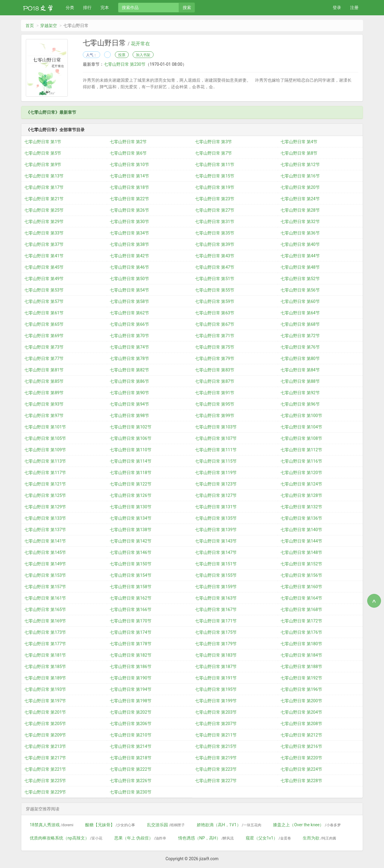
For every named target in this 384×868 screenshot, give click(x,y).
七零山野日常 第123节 (216, 484)
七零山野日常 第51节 (215, 279)
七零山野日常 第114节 (131, 461)
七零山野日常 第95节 (215, 404)
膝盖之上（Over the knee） (307, 825)
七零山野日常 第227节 (216, 781)
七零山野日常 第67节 (215, 324)
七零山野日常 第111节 (216, 450)
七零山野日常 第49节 (44, 279)
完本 (105, 8)
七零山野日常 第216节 (301, 746)
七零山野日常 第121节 (45, 484)
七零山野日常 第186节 (131, 667)
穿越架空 (49, 26)
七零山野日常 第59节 (215, 301)
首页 (30, 26)
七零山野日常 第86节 (129, 381)
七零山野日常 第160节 (301, 587)
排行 (87, 8)
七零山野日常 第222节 (131, 769)
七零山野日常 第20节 (300, 187)
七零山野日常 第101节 (45, 427)
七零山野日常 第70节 (129, 336)
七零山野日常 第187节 (216, 667)
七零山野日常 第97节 (44, 416)
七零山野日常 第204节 (301, 712)
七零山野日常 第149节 (45, 564)
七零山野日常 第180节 (301, 644)
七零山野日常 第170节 (131, 621)
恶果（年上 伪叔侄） (140, 838)
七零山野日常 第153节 (45, 575)
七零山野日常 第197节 (45, 701)
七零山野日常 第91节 (215, 393)
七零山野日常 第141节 (45, 541)
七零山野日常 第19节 (215, 187)
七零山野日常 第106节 (131, 438)
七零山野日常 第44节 (300, 256)
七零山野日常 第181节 (45, 655)
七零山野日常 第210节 (131, 735)
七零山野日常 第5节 (43, 153)
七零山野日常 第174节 (131, 632)
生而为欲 (319, 838)
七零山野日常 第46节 (129, 267)
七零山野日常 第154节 (131, 575)
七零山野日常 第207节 (216, 724)
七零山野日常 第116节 (301, 461)
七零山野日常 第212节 (301, 735)
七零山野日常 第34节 (129, 233)
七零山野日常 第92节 (300, 393)
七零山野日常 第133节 (45, 518)
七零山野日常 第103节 (216, 427)
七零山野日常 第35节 (215, 233)
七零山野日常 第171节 (216, 621)
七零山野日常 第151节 (216, 564)
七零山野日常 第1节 (43, 142)
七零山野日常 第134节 (131, 518)
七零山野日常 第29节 (44, 222)
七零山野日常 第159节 (216, 587)
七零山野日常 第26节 (129, 210)
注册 (354, 8)
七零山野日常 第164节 (301, 598)
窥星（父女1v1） (268, 838)
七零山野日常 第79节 (215, 358)
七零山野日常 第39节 (215, 244)
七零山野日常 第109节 (45, 450)
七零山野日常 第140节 (301, 530)
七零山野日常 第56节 (300, 290)
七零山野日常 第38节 (129, 244)
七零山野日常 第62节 (129, 313)
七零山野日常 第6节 (128, 153)
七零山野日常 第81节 (44, 370)
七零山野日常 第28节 (300, 210)
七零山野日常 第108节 (301, 438)
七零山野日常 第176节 (301, 632)
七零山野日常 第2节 (128, 142)
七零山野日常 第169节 (45, 621)
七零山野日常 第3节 (213, 142)
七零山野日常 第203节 (216, 712)
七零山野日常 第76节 (300, 347)
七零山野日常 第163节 (216, 598)
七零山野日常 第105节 (45, 438)
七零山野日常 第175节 (216, 632)
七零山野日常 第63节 (215, 313)
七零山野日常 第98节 (129, 416)
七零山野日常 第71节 (215, 336)
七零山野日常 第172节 (301, 621)
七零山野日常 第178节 (131, 644)
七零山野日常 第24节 (300, 199)
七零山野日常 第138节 (131, 530)
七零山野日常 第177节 (45, 644)
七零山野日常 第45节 (44, 267)
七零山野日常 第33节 (44, 233)
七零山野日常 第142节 (131, 541)
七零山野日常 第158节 (131, 587)
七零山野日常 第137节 (45, 530)
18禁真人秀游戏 (52, 825)
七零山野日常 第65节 (44, 324)
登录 (337, 8)
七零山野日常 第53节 (44, 290)
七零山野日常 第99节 (215, 416)
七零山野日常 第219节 (216, 758)
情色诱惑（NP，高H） (206, 838)
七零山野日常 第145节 (45, 552)
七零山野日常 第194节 (131, 689)
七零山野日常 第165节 (45, 609)
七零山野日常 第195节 (216, 689)
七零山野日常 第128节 (301, 495)
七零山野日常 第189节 (45, 678)
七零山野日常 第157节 (45, 587)
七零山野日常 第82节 (129, 370)
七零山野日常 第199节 (216, 701)
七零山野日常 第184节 (301, 655)
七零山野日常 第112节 (301, 450)
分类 (70, 8)
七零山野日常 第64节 (300, 313)
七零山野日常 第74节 (129, 347)
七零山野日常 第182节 (131, 655)
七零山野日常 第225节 (45, 781)
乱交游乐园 (166, 825)
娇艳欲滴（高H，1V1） (229, 825)
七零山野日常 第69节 (44, 336)
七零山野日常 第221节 (45, 769)
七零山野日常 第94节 (129, 404)
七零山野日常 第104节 (301, 427)
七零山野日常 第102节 (131, 427)
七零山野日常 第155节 (216, 575)
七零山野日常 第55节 (215, 290)
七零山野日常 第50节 (129, 279)
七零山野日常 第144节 (301, 541)
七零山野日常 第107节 (216, 438)
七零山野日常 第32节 (300, 222)
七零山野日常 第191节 (216, 678)
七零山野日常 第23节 (215, 199)
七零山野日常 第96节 (300, 404)
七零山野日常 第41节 (44, 256)
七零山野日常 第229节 (45, 792)
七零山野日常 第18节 (129, 187)
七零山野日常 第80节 (300, 358)
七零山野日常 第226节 (131, 781)
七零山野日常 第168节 (301, 609)
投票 (122, 55)
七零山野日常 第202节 (131, 712)
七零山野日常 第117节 (45, 473)
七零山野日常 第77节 (44, 358)
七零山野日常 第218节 (131, 758)
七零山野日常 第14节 (129, 176)
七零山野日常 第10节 (129, 165)
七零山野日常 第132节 (301, 507)
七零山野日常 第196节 (301, 689)
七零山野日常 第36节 (300, 233)
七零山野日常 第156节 (301, 575)
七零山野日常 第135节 (216, 518)
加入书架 (143, 55)
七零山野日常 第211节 (216, 735)
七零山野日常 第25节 (44, 210)
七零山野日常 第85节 (44, 381)
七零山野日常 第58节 (129, 301)
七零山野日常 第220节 (301, 758)
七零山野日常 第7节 (213, 153)
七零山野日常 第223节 (216, 769)
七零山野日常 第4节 (299, 142)
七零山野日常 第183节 (216, 655)
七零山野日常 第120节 (301, 473)
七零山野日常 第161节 (45, 598)
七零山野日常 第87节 (215, 381)
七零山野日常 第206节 (131, 724)
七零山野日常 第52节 (300, 279)
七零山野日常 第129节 (45, 507)
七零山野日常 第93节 (44, 404)
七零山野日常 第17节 (44, 187)
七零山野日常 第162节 (131, 598)
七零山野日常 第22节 (129, 199)
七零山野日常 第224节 (301, 769)
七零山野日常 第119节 (216, 473)
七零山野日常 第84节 (300, 370)
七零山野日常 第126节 (131, 495)
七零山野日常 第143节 (216, 541)
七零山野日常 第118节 (131, 473)
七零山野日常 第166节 (131, 609)
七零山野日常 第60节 (300, 301)
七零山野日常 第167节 (216, 609)
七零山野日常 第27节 (215, 210)
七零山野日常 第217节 (45, 758)
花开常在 (140, 44)
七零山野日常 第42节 (129, 256)
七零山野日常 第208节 (301, 724)
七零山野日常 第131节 (216, 507)
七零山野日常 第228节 (301, 781)
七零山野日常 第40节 (300, 244)
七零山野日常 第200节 (301, 701)
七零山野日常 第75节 (215, 347)
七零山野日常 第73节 (44, 347)
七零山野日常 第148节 (301, 552)
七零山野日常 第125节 (45, 495)
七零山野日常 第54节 (129, 290)
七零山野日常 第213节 (45, 746)
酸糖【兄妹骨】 (110, 825)
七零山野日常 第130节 (131, 507)
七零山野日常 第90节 (129, 393)
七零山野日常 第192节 (301, 678)
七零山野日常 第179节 (216, 644)
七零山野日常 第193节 (45, 689)
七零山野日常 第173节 (45, 632)
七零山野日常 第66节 (129, 324)
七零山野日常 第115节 (216, 461)
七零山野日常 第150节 (131, 564)
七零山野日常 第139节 (216, 530)
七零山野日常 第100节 (301, 416)
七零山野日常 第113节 (45, 461)
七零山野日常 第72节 (300, 336)
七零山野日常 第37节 (44, 244)
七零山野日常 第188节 (301, 667)
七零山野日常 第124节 (301, 484)
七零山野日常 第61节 (44, 313)
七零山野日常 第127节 (216, 495)
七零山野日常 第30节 (129, 222)
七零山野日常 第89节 (44, 393)
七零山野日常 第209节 (45, 735)
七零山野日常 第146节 (131, 552)
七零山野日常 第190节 (131, 678)
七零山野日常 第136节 (301, 518)
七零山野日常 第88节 (300, 381)
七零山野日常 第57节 (44, 301)
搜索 (187, 8)
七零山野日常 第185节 (45, 667)
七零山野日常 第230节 (125, 64)
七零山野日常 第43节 (215, 256)
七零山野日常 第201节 (45, 712)
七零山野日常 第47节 (215, 267)
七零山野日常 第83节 (215, 370)
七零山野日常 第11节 (215, 165)
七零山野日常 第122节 (131, 484)
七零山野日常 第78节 (129, 358)
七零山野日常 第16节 (300, 176)
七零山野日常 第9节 (43, 165)
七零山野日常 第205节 (45, 724)
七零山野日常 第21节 (44, 199)
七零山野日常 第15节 (215, 176)
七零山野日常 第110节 (131, 450)
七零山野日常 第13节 (44, 176)
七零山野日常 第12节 (300, 165)
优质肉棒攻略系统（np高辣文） (66, 838)
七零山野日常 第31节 (215, 222)
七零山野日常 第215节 (216, 746)
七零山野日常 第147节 (216, 552)
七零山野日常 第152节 (301, 564)
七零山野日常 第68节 (300, 324)
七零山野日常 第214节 (131, 746)
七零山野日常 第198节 (131, 701)
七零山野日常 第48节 (300, 267)
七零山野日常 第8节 (299, 153)
